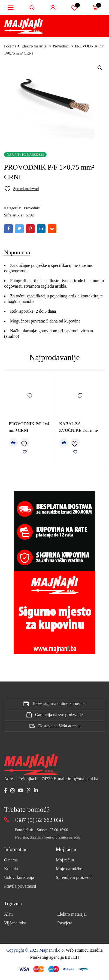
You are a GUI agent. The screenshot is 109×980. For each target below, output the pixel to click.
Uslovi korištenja (19, 877)
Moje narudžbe (69, 869)
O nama (11, 860)
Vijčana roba (15, 923)
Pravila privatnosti (20, 886)
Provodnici (61, 46)
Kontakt (11, 869)
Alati (8, 914)
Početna (10, 46)
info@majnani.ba (19, 301)
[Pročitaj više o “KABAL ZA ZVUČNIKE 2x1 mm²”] (64, 443)
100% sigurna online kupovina (59, 703)
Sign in (53, 8)
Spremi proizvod (74, 8)
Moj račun (65, 860)
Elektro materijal (34, 46)
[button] (100, 68)
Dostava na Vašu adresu (59, 726)
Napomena (17, 252)
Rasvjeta (65, 923)
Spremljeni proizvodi (74, 877)
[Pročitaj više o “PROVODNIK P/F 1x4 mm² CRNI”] (13, 443)
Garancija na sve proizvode (59, 715)
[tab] (17, 252)
